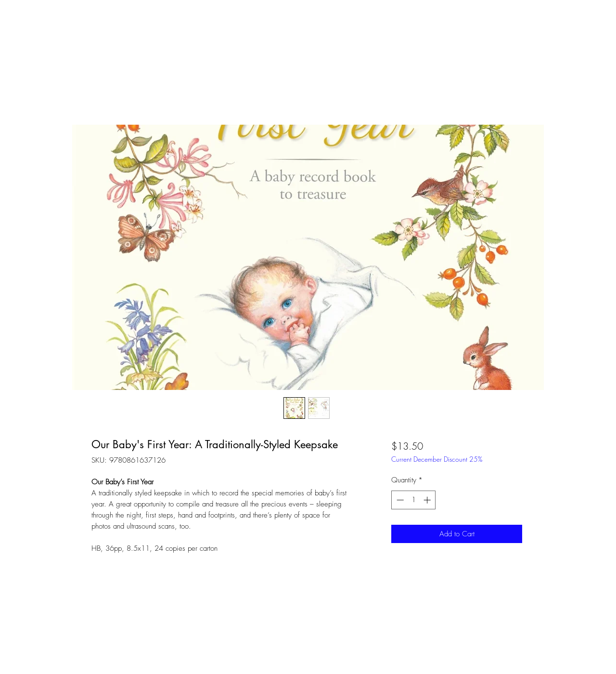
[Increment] (428, 500)
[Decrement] (399, 500)
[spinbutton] (414, 500)
